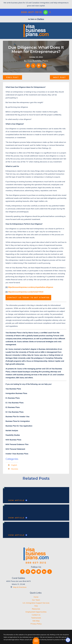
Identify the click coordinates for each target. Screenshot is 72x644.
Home (36, 597)
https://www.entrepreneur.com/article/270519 (26, 292)
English (14, 465)
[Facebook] (22, 572)
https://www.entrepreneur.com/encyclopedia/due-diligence (31, 287)
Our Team (36, 600)
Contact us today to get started (28, 297)
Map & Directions (20, 587)
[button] (68, 640)
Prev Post (12, 77)
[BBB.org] (50, 572)
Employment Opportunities (36, 612)
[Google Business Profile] (39, 572)
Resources (36, 609)
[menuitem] (36, 597)
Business (15, 469)
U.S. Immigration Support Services (36, 603)
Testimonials (36, 618)
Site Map (36, 621)
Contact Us (36, 615)
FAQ (36, 606)
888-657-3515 (32, 12)
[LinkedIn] (44, 572)
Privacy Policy (36, 624)
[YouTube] (33, 572)
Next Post (60, 77)
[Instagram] (28, 572)
